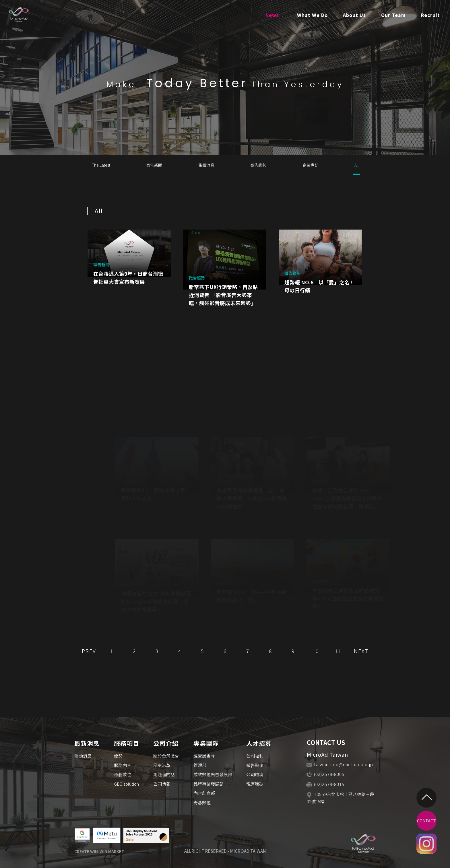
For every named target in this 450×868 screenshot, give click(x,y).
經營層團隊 (204, 756)
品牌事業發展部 (208, 784)
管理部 (200, 765)
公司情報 (162, 784)
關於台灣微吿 (166, 756)
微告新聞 (154, 165)
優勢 (118, 756)
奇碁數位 (123, 774)
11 (338, 651)
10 (316, 651)
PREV (89, 651)
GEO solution (126, 784)
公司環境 (255, 774)
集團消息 (206, 165)
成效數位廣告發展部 (213, 774)
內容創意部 (204, 793)
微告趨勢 (258, 165)
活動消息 (83, 756)
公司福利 (255, 756)
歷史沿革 (162, 765)
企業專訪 (311, 165)
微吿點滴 (255, 765)
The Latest (101, 165)
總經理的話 (164, 774)
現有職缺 (255, 784)
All (356, 165)
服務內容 (123, 765)
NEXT (361, 651)
